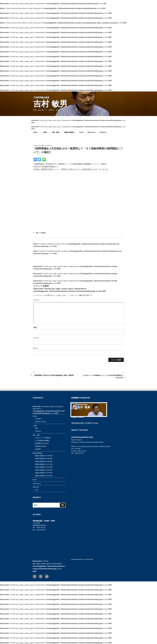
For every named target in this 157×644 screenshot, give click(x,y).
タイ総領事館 (42, 233)
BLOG (81, 132)
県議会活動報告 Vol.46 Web (44, 467)
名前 (35, 327)
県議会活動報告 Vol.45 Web (44, 470)
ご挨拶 (46, 132)
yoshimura (49, 146)
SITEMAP (38, 419)
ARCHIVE (104, 132)
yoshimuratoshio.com (78, 559)
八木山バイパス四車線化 (43, 438)
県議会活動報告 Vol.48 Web (44, 461)
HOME (36, 132)
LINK (37, 490)
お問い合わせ (92, 132)
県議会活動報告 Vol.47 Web (44, 464)
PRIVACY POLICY (41, 422)
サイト (36, 348)
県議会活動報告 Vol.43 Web (44, 476)
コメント (36, 300)
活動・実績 (56, 132)
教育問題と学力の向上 (42, 443)
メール (36, 338)
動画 (37, 233)
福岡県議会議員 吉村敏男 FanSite (85, 423)
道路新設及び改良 (41, 446)
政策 (36, 428)
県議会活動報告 (70, 132)
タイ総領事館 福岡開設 (42, 441)
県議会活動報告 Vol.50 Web (44, 456)
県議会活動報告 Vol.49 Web (44, 459)
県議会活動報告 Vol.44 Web (44, 473)
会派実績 (38, 449)
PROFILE (38, 431)
